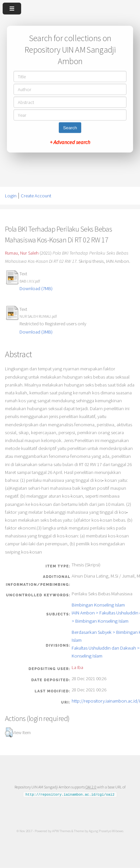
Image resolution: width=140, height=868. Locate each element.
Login (11, 196)
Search (70, 128)
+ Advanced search (70, 142)
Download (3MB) (36, 332)
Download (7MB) (36, 288)
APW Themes (61, 831)
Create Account (36, 196)
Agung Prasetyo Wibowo (106, 831)
